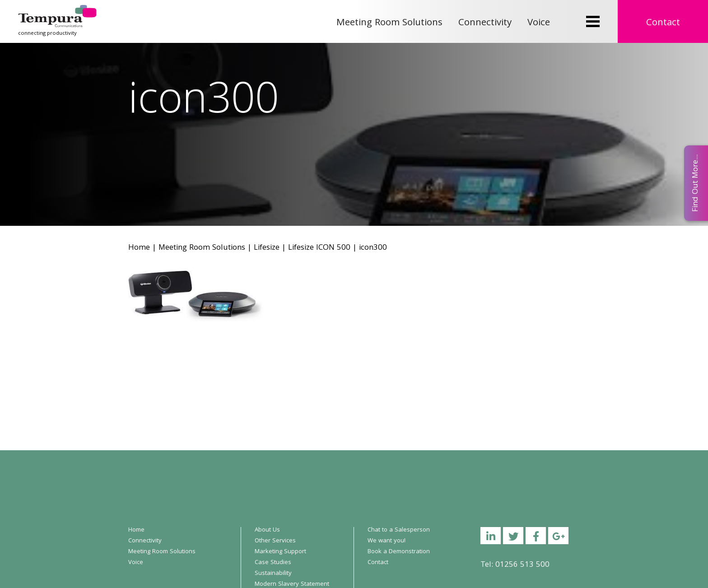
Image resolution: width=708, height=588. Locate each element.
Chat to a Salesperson (399, 530)
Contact (663, 23)
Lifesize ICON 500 (319, 248)
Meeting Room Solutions (389, 23)
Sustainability (273, 574)
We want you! (387, 541)
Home (139, 248)
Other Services (275, 541)
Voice (539, 23)
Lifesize (267, 248)
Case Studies (273, 563)
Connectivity (485, 23)
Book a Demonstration (399, 552)
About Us (267, 530)
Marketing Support (280, 552)
